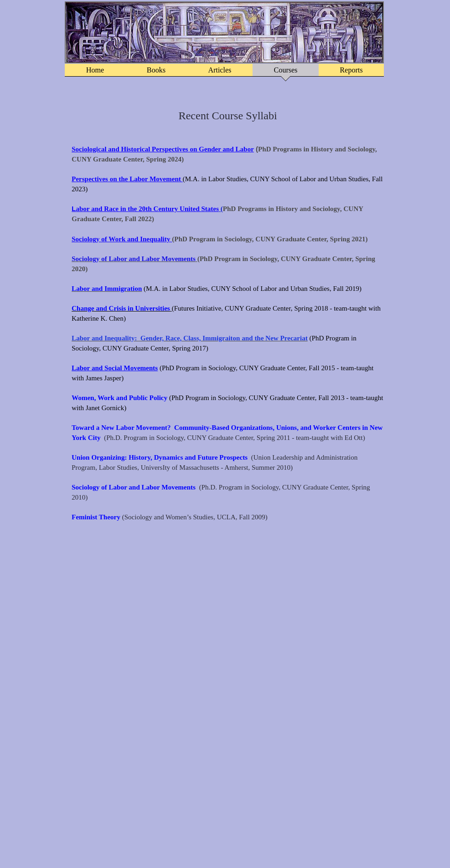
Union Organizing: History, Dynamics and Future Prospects (160, 457)
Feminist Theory (96, 517)
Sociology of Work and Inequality (121, 239)
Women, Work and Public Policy (120, 398)
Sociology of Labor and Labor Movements (134, 487)
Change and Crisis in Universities (121, 308)
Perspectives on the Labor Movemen (125, 179)
